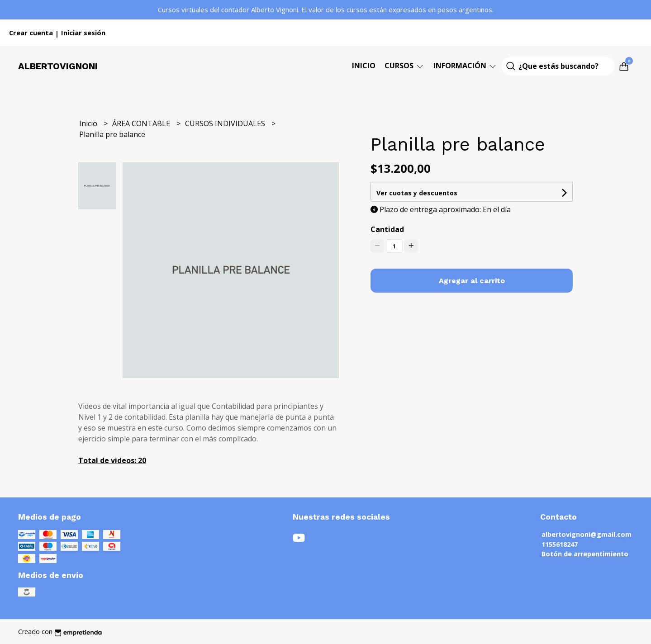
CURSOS (404, 66)
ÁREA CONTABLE (142, 123)
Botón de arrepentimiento (585, 554)
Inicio (364, 66)
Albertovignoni (58, 66)
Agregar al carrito (472, 281)
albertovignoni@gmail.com (587, 534)
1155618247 (560, 544)
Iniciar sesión (83, 33)
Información (465, 66)
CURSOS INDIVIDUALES (226, 123)
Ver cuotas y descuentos (417, 193)
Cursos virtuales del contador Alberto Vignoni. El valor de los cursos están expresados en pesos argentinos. (326, 9)
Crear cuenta (31, 33)
